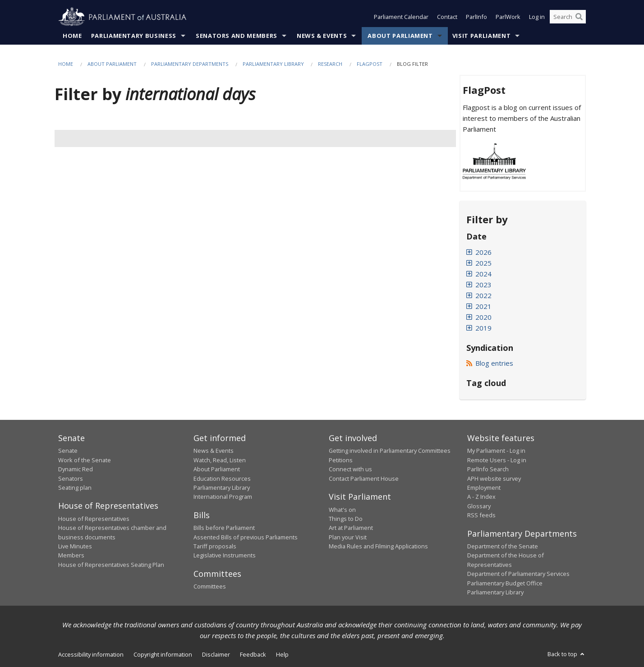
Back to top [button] (567, 654)
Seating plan (75, 488)
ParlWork (508, 17)
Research (330, 64)
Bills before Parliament (224, 528)
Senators (71, 478)
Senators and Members (237, 36)
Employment (484, 488)
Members (71, 556)
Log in (537, 17)
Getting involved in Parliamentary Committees (390, 451)
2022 (483, 295)
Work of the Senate (85, 460)
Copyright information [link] (163, 655)
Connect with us (350, 469)
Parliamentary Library (274, 64)
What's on (342, 510)
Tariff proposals (215, 547)
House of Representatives (94, 519)
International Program (223, 497)
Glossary (479, 506)
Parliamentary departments (190, 64)
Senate (68, 451)
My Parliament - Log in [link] (496, 451)
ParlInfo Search (488, 469)
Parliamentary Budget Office (505, 583)
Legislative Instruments (225, 556)
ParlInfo (476, 17)
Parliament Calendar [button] (401, 17)
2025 (483, 263)
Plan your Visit (348, 537)
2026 (483, 252)
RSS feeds (481, 515)
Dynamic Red (76, 469)
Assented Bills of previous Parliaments (246, 537)
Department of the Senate (503, 547)
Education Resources (222, 478)
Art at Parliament (351, 528)
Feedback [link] (253, 655)
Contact (447, 17)
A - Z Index (481, 497)
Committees (210, 587)
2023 (483, 285)
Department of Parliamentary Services (518, 574)
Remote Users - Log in (497, 460)
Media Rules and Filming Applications (378, 547)
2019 (483, 328)
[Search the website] (568, 17)
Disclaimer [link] (216, 655)
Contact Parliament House (364, 478)
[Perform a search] (579, 17)
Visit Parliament (481, 36)
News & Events (322, 36)
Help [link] (282, 655)
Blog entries (490, 363)
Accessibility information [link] (91, 655)
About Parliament (400, 36)
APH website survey (494, 478)
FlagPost (370, 64)
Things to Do (346, 519)
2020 (483, 317)
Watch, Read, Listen (220, 460)
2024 (483, 274)
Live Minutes (75, 547)
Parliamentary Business (134, 36)
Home (72, 36)
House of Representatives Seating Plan (111, 565)
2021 (483, 306)
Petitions (341, 460)
